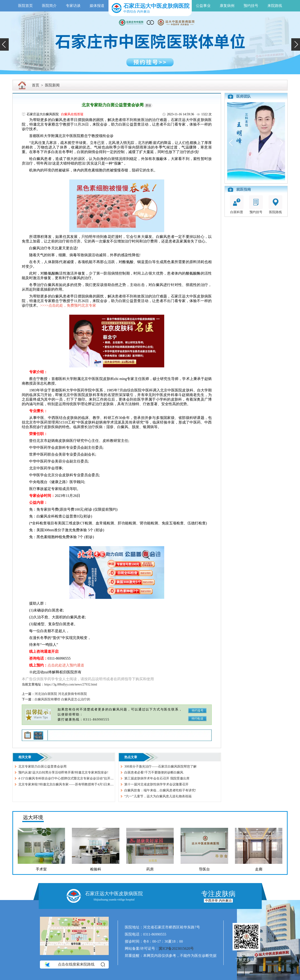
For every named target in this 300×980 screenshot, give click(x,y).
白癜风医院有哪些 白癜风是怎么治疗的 (62, 699)
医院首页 (25, 6)
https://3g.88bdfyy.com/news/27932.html (71, 684)
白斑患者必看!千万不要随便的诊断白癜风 (154, 772)
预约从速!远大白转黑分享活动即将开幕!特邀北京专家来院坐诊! (63, 772)
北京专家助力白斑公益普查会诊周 (42, 767)
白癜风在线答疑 (72, 114)
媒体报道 (97, 6)
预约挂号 (251, 6)
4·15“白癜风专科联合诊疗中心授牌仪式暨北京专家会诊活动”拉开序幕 (68, 778)
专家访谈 (73, 6)
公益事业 (203, 6)
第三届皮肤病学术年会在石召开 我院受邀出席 (157, 778)
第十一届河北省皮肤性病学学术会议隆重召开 (156, 784)
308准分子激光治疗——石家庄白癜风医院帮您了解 (160, 767)
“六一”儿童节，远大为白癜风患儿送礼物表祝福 (158, 796)
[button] (4, 44)
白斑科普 (237, 205)
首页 (36, 85)
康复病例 (227, 6)
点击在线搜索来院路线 (74, 965)
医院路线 (275, 205)
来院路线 (275, 6)
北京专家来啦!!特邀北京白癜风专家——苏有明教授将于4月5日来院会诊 (69, 784)
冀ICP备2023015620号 (176, 948)
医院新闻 (52, 85)
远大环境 (33, 817)
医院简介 (49, 6)
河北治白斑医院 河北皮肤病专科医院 (61, 694)
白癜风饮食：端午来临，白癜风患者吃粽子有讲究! (160, 790)
